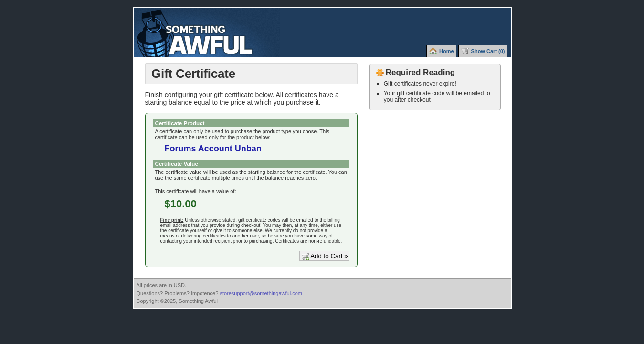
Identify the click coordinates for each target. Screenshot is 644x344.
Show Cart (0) (488, 51)
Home (447, 51)
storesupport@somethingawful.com (261, 293)
